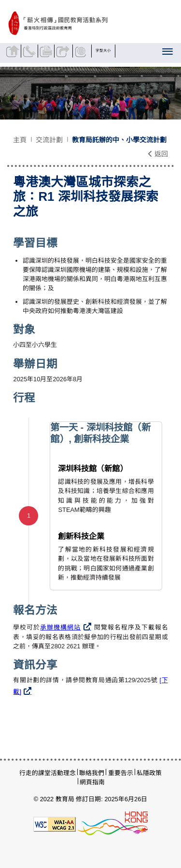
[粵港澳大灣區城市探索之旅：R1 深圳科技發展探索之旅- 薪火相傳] (83, 24)
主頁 (20, 140)
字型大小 (104, 51)
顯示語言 (82, 51)
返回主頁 (14, 51)
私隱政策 (149, 773)
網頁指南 (92, 782)
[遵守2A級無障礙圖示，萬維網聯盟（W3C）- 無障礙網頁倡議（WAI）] (55, 824)
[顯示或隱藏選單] (168, 53)
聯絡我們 (31, 51)
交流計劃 (49, 140)
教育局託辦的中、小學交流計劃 (119, 140)
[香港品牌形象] (112, 824)
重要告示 (121, 773)
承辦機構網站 (60, 627)
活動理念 (63, 773)
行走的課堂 (35, 773)
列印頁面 (47, 51)
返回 (158, 154)
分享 (63, 51)
